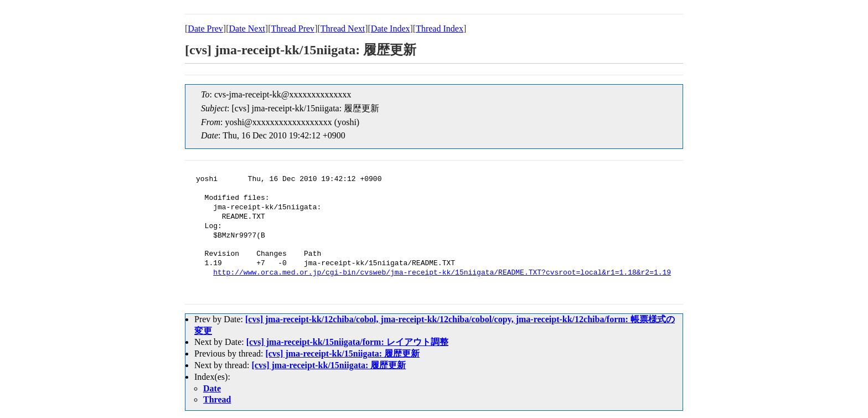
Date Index (391, 29)
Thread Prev (293, 29)
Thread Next (343, 29)
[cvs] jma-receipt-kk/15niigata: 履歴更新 (342, 354)
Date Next (247, 29)
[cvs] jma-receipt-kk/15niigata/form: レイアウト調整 (347, 342)
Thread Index (440, 29)
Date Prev (205, 29)
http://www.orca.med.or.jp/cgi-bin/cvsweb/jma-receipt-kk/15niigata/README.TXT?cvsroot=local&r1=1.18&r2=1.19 (442, 273)
